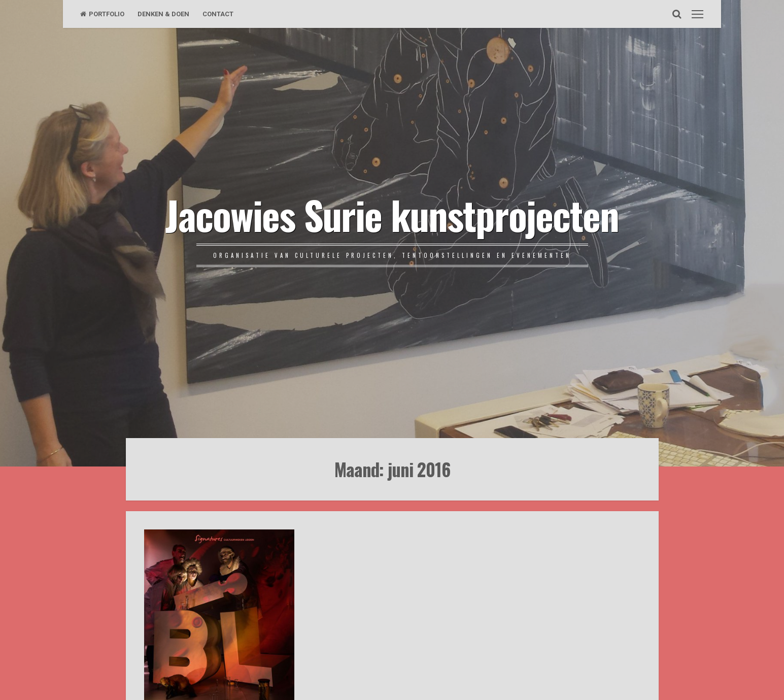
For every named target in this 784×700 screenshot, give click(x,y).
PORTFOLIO (102, 14)
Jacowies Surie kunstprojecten (392, 214)
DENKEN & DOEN (163, 14)
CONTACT (218, 14)
